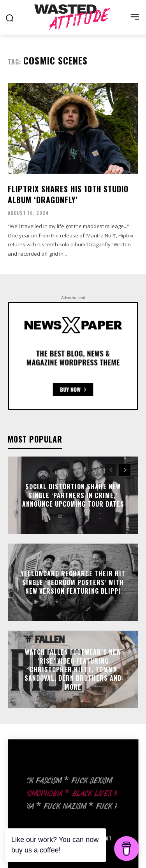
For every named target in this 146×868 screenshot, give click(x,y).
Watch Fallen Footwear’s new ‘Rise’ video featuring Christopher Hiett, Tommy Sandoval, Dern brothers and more (73, 669)
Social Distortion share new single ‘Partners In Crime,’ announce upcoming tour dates (73, 496)
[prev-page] (111, 470)
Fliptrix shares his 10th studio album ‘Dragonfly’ (68, 194)
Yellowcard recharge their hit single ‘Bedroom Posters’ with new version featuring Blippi (73, 583)
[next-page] (125, 470)
